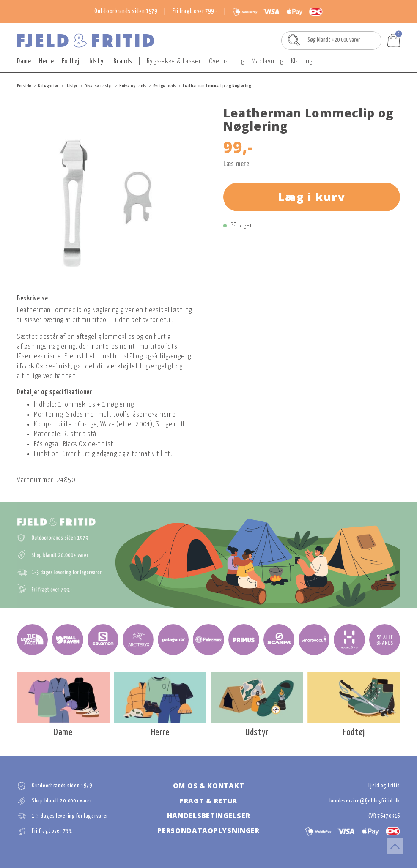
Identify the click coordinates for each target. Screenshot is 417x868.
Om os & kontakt (209, 786)
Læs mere (236, 164)
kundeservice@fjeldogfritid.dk (365, 801)
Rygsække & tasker (174, 61)
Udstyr (96, 61)
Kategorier (48, 86)
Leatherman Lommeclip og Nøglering (217, 86)
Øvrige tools (165, 86)
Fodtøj (71, 61)
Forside (24, 86)
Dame (24, 61)
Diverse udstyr (99, 86)
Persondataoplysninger (208, 830)
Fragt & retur (208, 801)
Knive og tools (133, 86)
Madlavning (267, 61)
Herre (47, 61)
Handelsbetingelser (209, 816)
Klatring (302, 61)
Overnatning (227, 61)
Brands (123, 61)
